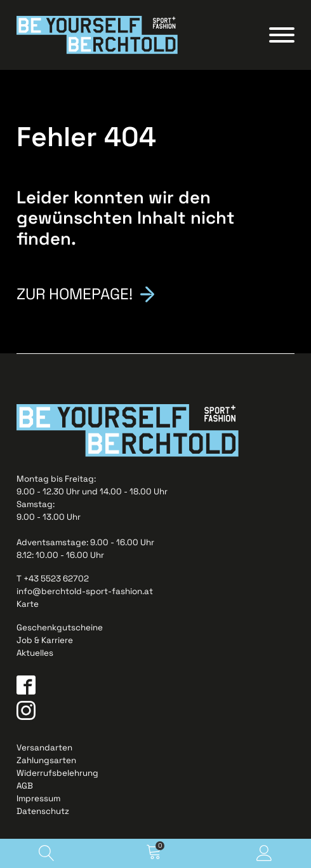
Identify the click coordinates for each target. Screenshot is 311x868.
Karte (28, 604)
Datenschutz (43, 811)
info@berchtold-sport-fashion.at (85, 591)
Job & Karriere (45, 640)
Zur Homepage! (75, 294)
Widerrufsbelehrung (57, 773)
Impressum (38, 798)
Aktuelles (35, 653)
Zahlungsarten (46, 760)
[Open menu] (282, 35)
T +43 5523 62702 (53, 579)
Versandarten (44, 748)
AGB (25, 786)
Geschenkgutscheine (60, 627)
